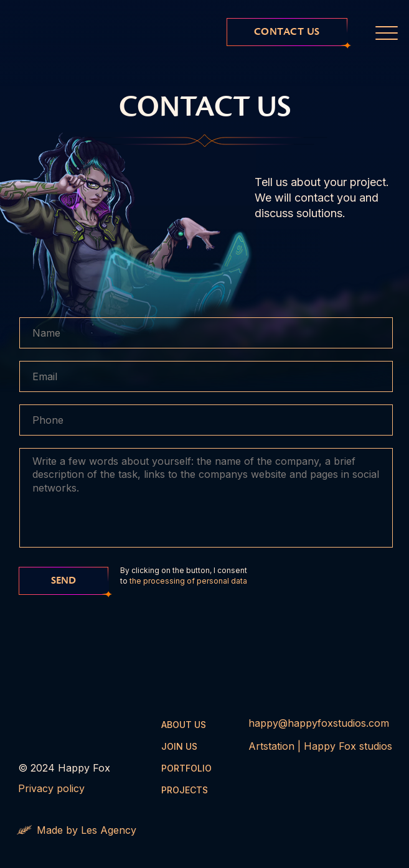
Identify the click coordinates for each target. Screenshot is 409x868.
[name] (206, 333)
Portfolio (186, 768)
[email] (206, 376)
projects (185, 790)
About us (184, 725)
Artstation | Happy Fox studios (320, 746)
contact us (287, 32)
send (63, 581)
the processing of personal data (188, 581)
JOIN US (179, 746)
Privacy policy (51, 788)
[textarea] (206, 498)
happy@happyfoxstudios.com (319, 723)
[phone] (206, 420)
